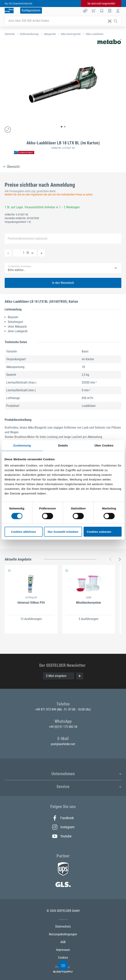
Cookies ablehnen (23, 532)
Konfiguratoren (31, 10)
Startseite (10, 34)
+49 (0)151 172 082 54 (63, 727)
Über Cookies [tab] (104, 445)
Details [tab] (63, 445)
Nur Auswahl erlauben (63, 532)
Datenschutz (63, 926)
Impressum (63, 950)
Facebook (63, 818)
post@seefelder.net (63, 744)
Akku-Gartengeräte (71, 34)
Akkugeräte (50, 34)
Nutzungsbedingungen (63, 934)
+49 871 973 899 (46, 709)
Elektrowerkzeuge (29, 34)
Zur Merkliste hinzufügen (20, 266)
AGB (63, 942)
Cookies (63, 958)
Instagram (63, 827)
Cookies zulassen (99, 532)
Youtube (62, 836)
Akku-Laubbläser (95, 34)
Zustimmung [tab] (22, 445)
